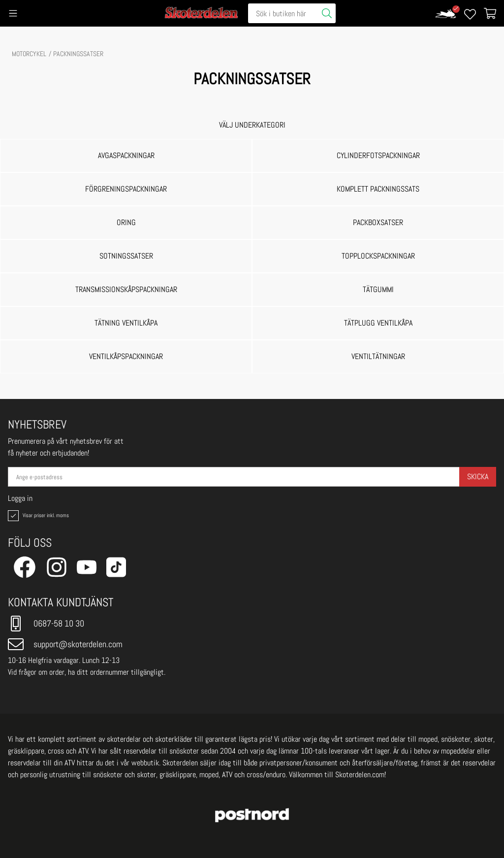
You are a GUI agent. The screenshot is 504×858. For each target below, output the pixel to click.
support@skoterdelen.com (65, 644)
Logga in (20, 498)
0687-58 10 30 (46, 624)
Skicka (478, 477)
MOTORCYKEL (29, 54)
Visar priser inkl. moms (37, 516)
